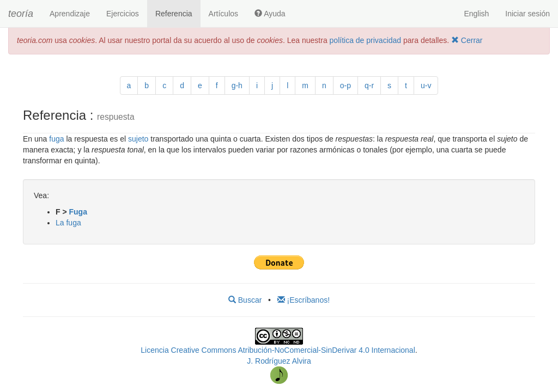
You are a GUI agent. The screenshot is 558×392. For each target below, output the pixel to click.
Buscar (245, 300)
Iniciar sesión (527, 14)
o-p (345, 85)
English (476, 14)
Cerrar (467, 40)
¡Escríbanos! (304, 300)
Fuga (78, 212)
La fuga (68, 223)
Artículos (223, 14)
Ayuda (270, 14)
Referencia (174, 14)
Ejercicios (123, 14)
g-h (237, 85)
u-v (426, 85)
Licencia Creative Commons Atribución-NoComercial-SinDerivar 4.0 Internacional (278, 350)
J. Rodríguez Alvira (279, 361)
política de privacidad (366, 40)
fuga (56, 139)
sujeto (138, 139)
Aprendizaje (70, 14)
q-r (369, 85)
